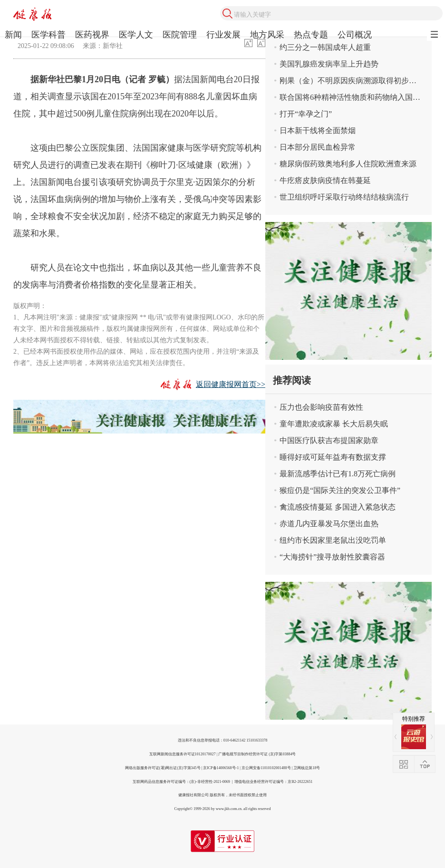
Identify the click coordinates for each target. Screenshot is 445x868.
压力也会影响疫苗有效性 (321, 407)
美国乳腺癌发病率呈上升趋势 (329, 64)
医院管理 (180, 35)
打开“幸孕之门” (306, 114)
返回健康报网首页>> (231, 384)
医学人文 (136, 35)
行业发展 (223, 35)
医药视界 (92, 35)
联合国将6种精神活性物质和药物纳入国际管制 (356, 97)
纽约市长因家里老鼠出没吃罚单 (333, 540)
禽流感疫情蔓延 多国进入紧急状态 (338, 507)
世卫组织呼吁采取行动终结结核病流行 (344, 197)
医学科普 (48, 35)
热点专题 (311, 35)
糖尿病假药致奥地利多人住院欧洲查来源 (348, 164)
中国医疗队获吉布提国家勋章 (329, 440)
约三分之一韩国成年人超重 (325, 47)
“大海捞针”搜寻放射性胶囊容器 (332, 557)
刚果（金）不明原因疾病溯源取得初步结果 (352, 81)
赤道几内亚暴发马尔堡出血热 (329, 524)
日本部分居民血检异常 (318, 147)
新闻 (13, 35)
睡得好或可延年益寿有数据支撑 (333, 457)
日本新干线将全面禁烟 (318, 130)
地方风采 (267, 35)
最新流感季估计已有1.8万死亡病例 (338, 474)
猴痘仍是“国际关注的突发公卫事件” (340, 490)
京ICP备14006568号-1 (221, 768)
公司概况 (355, 35)
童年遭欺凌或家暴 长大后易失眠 (334, 424)
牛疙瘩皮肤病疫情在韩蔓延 (325, 180)
